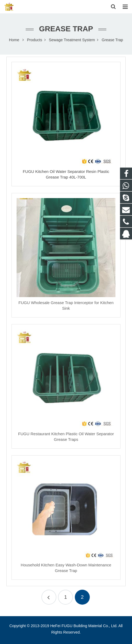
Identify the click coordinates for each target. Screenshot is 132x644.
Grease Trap (66, 29)
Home (14, 40)
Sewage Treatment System (72, 40)
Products (35, 40)
